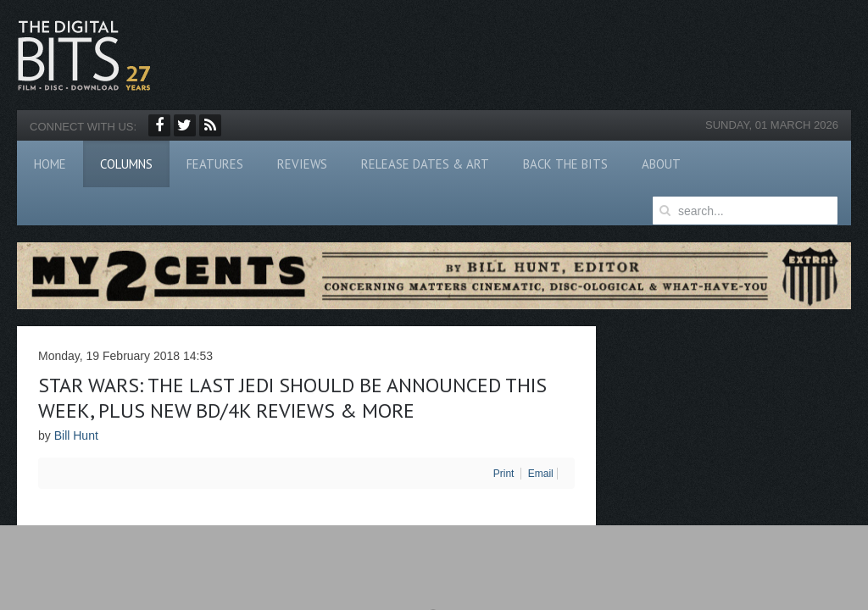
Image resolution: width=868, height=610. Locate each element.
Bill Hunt (76, 435)
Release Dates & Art (425, 164)
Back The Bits (565, 164)
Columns (126, 164)
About (661, 164)
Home (50, 164)
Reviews (302, 164)
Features (215, 164)
